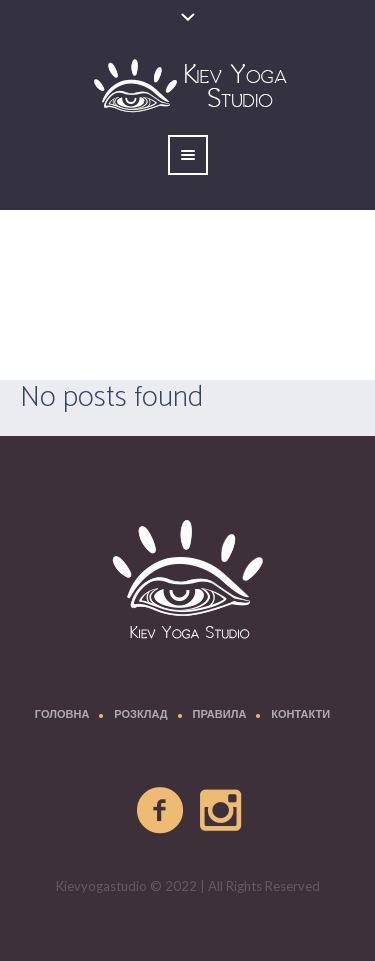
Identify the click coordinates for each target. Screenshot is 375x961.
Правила (220, 715)
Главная (90, 345)
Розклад (140, 715)
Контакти (300, 715)
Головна (62, 715)
